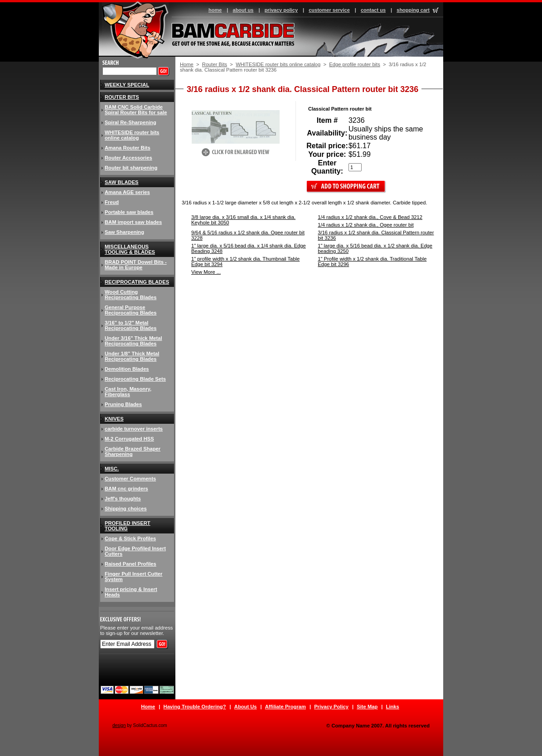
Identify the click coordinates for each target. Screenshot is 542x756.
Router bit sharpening (131, 168)
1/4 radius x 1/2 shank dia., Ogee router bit (365, 225)
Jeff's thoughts (123, 499)
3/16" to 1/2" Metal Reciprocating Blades (131, 325)
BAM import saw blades (133, 222)
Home (187, 64)
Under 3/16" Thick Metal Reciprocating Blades (133, 341)
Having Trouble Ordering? (195, 707)
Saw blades (122, 182)
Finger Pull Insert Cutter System (133, 577)
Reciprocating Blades (137, 282)
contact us (373, 10)
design (119, 725)
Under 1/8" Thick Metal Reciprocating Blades (132, 356)
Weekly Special (127, 85)
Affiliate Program (286, 707)
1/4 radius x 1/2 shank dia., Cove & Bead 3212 (370, 217)
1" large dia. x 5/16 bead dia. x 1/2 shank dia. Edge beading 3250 (375, 248)
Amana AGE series (127, 192)
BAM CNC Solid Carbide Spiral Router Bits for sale (136, 110)
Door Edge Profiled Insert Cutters (135, 551)
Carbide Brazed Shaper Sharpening (133, 451)
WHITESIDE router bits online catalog (278, 64)
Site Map (367, 707)
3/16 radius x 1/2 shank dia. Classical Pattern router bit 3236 (376, 235)
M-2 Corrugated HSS (129, 439)
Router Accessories (128, 158)
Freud (112, 202)
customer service (329, 10)
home (215, 10)
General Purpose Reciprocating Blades (131, 310)
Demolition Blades (127, 369)
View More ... (206, 272)
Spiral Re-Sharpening (131, 122)
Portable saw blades (129, 212)
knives (114, 419)
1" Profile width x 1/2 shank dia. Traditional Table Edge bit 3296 (372, 262)
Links (393, 707)
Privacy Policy (331, 707)
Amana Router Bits (128, 148)
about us (243, 10)
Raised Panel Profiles (131, 564)
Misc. (112, 469)
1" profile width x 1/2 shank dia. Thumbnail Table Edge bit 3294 (245, 262)
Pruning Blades (123, 404)
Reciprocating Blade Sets (135, 379)
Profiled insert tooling (128, 526)
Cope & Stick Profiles (130, 538)
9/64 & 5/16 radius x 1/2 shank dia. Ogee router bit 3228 (248, 235)
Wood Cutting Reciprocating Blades (131, 295)
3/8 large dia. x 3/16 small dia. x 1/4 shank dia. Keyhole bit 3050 (243, 220)
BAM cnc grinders (126, 489)
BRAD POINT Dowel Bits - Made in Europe (136, 265)
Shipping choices (126, 509)
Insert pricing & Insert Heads (131, 592)
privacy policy (281, 10)
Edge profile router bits (355, 64)
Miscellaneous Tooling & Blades (130, 249)
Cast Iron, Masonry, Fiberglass (128, 392)
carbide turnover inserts (134, 429)
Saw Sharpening (124, 232)
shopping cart (413, 10)
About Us (246, 707)
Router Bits (215, 64)
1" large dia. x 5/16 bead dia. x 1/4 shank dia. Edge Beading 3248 (249, 248)
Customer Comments (130, 479)
